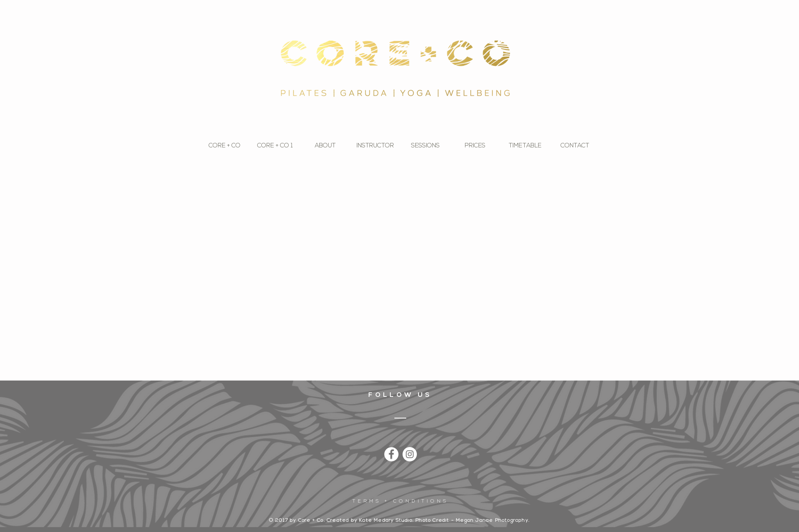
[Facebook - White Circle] (391, 454)
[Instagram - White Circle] (410, 454)
